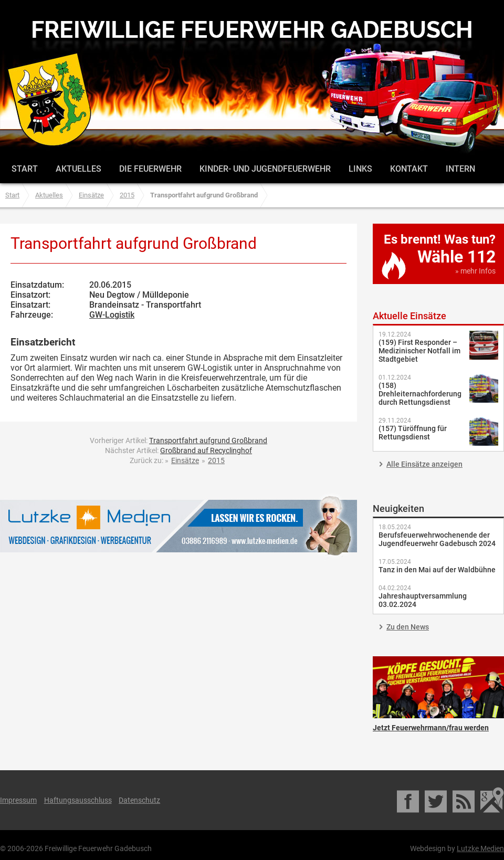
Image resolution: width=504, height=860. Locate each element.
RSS (464, 800)
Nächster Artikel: (178, 450)
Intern (460, 169)
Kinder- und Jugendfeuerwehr (265, 169)
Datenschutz (139, 800)
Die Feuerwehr (150, 169)
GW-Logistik (112, 315)
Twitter (437, 800)
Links (360, 169)
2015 (127, 195)
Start (25, 169)
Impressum (18, 800)
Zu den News (408, 627)
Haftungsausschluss (78, 800)
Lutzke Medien (178, 526)
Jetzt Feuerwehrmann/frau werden (438, 687)
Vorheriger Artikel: (178, 441)
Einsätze (91, 195)
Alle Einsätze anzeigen (424, 464)
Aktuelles (78, 169)
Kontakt (409, 169)
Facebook (409, 800)
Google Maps (492, 800)
